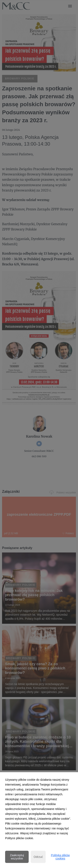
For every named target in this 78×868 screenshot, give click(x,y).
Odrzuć (38, 857)
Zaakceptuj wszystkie (17, 857)
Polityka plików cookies (60, 857)
